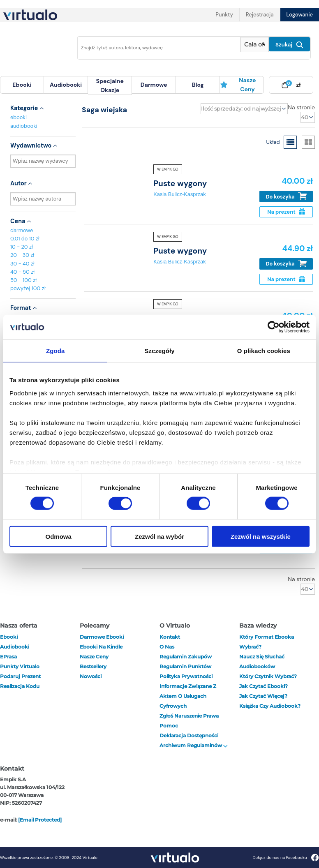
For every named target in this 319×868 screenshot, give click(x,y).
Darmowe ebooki (102, 637)
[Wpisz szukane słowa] (157, 48)
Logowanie (300, 15)
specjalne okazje (110, 85)
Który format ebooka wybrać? (267, 642)
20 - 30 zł (22, 255)
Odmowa (59, 536)
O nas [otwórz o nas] (167, 647)
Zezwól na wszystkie (261, 536)
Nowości (91, 676)
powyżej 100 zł (28, 288)
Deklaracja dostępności (189, 735)
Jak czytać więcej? (263, 696)
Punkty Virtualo (20, 666)
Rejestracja (260, 15)
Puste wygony (180, 184)
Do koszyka (286, 196)
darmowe (154, 85)
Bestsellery (93, 666)
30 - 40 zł (22, 264)
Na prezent (286, 212)
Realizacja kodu (20, 686)
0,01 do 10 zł (25, 239)
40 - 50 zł (22, 272)
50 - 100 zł (23, 280)
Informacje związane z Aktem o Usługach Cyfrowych (188, 696)
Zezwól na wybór (159, 536)
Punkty (224, 15)
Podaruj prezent (20, 676)
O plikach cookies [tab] (264, 351)
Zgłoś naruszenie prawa (189, 716)
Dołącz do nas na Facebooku (285, 858)
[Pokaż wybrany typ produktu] (255, 45)
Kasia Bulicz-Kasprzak (179, 194)
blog (198, 85)
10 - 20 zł (22, 247)
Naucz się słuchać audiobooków (262, 661)
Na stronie (301, 107)
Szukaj (289, 45)
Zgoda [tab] (55, 351)
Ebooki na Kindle (101, 647)
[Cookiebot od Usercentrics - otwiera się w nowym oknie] (274, 327)
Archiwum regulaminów (194, 745)
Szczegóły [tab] (159, 351)
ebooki (18, 117)
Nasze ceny (238, 85)
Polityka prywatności (186, 676)
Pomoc (169, 726)
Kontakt (170, 637)
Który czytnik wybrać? (268, 676)
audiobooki (24, 126)
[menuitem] (22, 85)
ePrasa (8, 657)
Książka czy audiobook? (270, 706)
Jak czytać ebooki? (264, 686)
